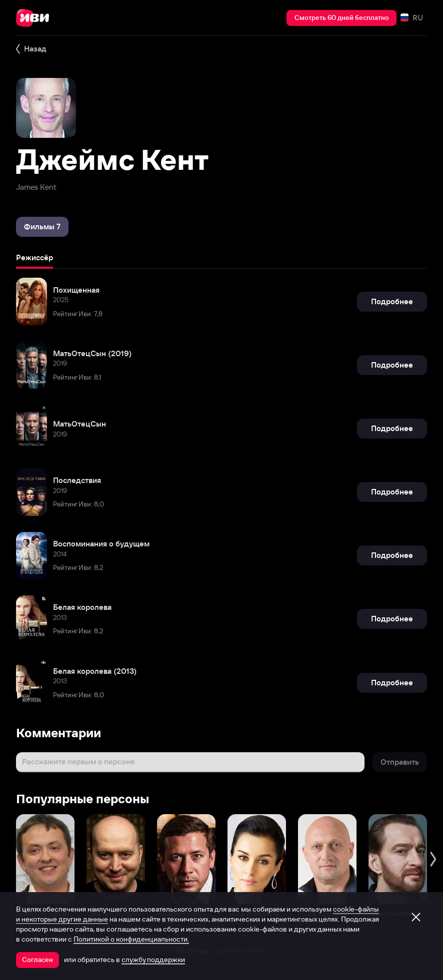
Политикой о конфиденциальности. (131, 939)
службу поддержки (153, 960)
